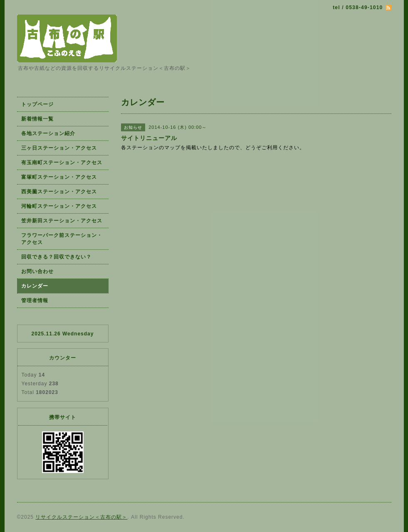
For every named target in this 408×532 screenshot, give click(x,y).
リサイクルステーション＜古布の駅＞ (81, 517)
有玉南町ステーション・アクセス (62, 163)
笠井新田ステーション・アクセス (62, 221)
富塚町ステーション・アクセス (59, 177)
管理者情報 (35, 300)
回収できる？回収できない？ (56, 257)
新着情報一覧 (37, 119)
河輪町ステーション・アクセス (59, 206)
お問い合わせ (37, 271)
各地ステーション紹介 (48, 133)
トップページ (37, 104)
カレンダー (35, 286)
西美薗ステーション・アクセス (59, 192)
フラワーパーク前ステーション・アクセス (62, 239)
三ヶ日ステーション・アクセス (59, 148)
